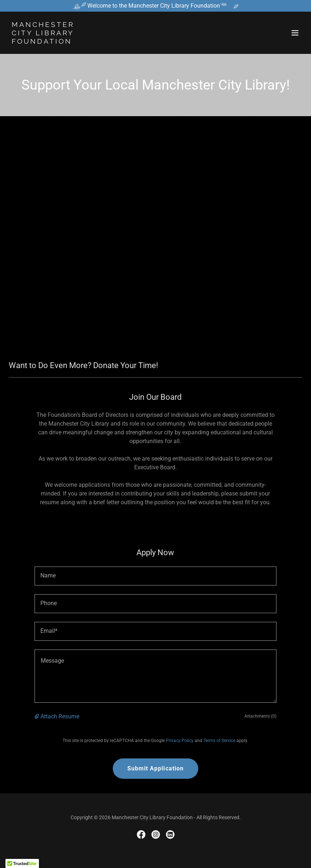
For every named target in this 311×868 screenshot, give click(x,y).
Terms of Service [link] (219, 741)
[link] (43, 42)
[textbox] (155, 576)
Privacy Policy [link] (180, 741)
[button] (295, 33)
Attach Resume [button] (60, 716)
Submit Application (155, 768)
